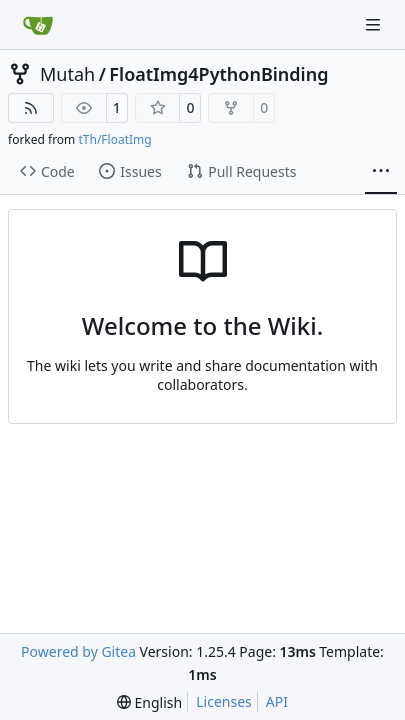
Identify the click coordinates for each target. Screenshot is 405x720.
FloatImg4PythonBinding (218, 74)
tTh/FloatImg (114, 139)
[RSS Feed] (31, 108)
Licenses (224, 701)
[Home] (38, 25)
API (277, 701)
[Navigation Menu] (375, 24)
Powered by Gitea (78, 651)
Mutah (67, 74)
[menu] (149, 702)
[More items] (381, 172)
